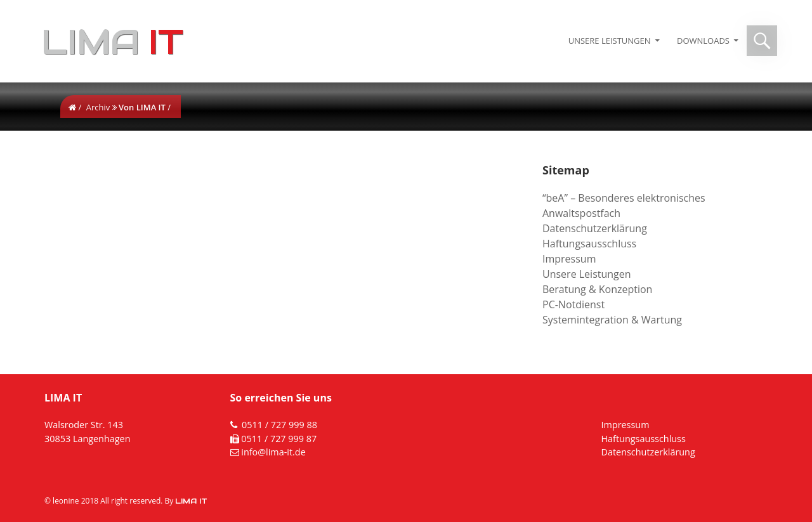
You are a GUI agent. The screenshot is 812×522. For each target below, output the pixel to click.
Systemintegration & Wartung (612, 320)
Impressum (569, 259)
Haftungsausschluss (589, 244)
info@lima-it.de (273, 452)
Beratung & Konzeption (597, 289)
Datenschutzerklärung (595, 228)
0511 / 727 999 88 (279, 425)
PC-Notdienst (573, 304)
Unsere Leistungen (610, 41)
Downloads (703, 41)
